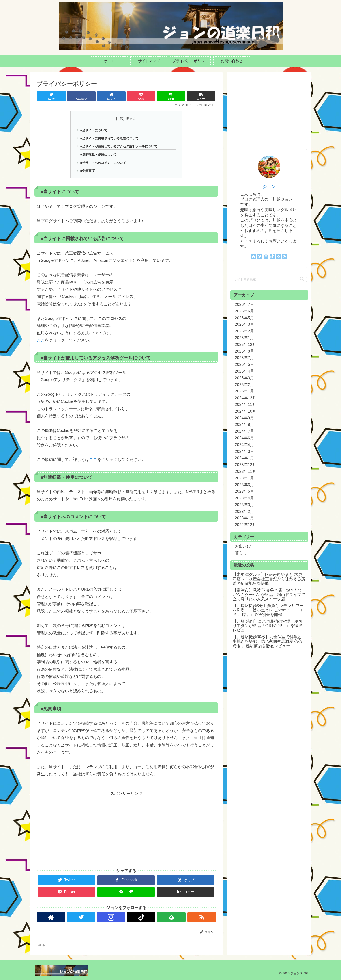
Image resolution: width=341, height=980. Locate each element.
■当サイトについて (94, 130)
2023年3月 (244, 505)
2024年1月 (244, 458)
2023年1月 (244, 518)
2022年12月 (246, 525)
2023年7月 (244, 478)
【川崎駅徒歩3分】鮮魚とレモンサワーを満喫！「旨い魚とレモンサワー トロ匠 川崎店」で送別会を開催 (268, 610)
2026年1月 (244, 338)
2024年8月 (244, 425)
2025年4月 (244, 371)
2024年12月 (246, 398)
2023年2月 (244, 512)
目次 (120, 119)
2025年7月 (244, 358)
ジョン (269, 186)
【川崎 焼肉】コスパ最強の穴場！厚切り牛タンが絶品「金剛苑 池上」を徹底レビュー (267, 626)
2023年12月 (246, 465)
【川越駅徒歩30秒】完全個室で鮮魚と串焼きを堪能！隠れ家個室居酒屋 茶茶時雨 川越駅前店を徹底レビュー (267, 641)
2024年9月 (244, 418)
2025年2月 (244, 385)
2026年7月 (244, 304)
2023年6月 (244, 485)
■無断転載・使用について (99, 155)
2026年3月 (244, 324)
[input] (269, 279)
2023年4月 (244, 498)
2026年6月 (244, 311)
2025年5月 (244, 364)
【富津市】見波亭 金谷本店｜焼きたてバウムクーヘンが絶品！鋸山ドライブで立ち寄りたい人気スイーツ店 (269, 595)
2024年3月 (244, 451)
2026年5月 (244, 318)
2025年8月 (244, 351)
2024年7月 (244, 431)
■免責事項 (88, 171)
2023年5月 (244, 491)
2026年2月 (244, 331)
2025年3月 (244, 378)
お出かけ (243, 546)
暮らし (241, 553)
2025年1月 (244, 391)
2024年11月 (246, 405)
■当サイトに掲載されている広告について (109, 139)
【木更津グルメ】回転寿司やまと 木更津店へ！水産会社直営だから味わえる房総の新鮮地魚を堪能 (269, 579)
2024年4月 (244, 445)
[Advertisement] (126, 829)
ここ (41, 340)
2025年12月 (246, 345)
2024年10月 (246, 411)
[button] (201, 96)
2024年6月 (244, 438)
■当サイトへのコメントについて (103, 163)
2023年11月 (246, 471)
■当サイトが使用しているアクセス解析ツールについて (119, 147)
